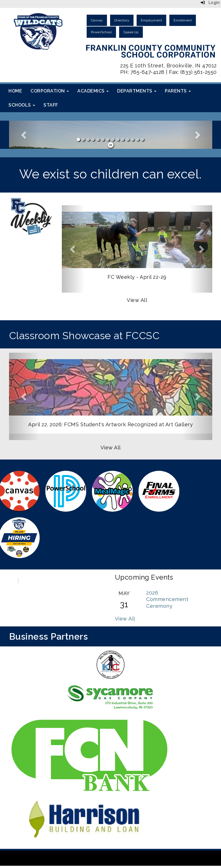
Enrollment (183, 20)
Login (210, 3)
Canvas (97, 20)
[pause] (111, 145)
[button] (24, 135)
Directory (122, 20)
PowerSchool (101, 32)
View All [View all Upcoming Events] (125, 619)
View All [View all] (137, 300)
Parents (178, 91)
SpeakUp (131, 32)
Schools (22, 105)
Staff (51, 105)
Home (15, 91)
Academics (93, 91)
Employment (151, 20)
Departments (137, 91)
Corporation (50, 91)
